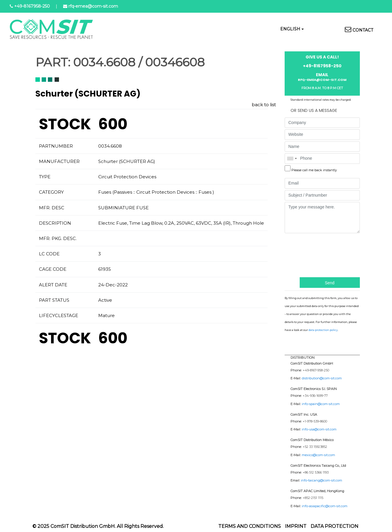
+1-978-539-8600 (315, 421)
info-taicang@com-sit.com (322, 480)
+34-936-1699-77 (315, 396)
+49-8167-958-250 (316, 370)
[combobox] (292, 159)
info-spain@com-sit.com (321, 404)
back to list (264, 105)
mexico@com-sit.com (318, 455)
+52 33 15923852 (315, 447)
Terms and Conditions (250, 526)
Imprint (296, 526)
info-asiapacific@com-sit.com (325, 506)
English (290, 29)
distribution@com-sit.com (322, 378)
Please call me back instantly (314, 170)
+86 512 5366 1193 (316, 472)
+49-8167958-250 (32, 6)
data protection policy (323, 330)
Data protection (334, 526)
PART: (53, 62)
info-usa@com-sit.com (319, 429)
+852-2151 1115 (313, 498)
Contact (363, 30)
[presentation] (309, 254)
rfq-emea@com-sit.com (93, 6)
